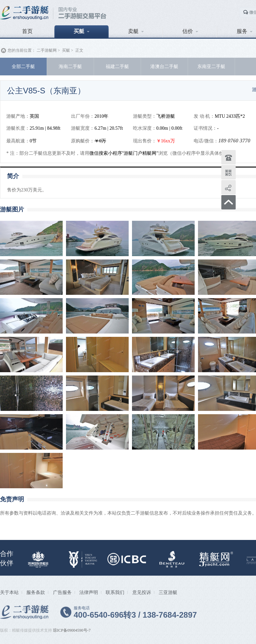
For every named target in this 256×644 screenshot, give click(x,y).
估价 (190, 31)
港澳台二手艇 (164, 66)
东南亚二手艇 (211, 66)
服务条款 (36, 592)
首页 (27, 31)
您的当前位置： (22, 50)
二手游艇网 (47, 50)
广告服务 (62, 592)
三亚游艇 (168, 592)
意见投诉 (142, 592)
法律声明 (89, 592)
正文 (79, 50)
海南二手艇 (70, 66)
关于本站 (9, 592)
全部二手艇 (23, 66)
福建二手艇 (117, 66)
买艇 (81, 31)
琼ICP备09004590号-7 (72, 630)
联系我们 (115, 592)
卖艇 (136, 31)
